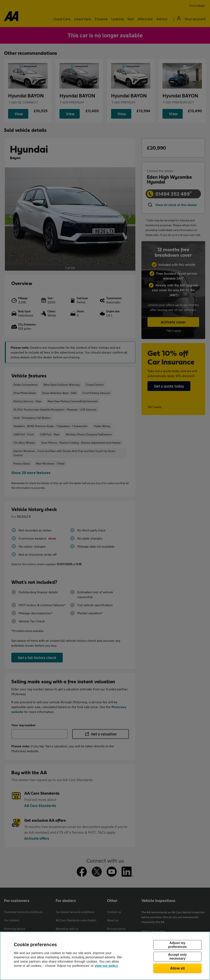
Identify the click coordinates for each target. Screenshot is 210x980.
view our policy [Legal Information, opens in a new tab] (106, 966)
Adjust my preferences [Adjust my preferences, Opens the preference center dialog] (177, 945)
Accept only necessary (177, 957)
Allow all (178, 968)
